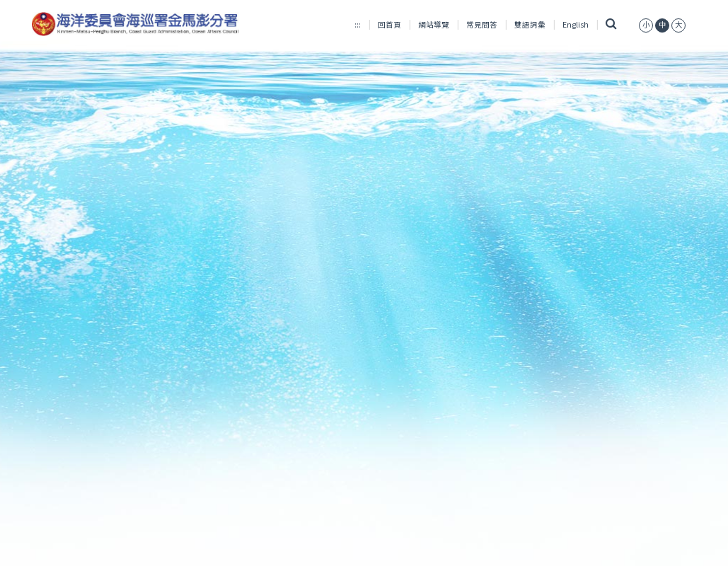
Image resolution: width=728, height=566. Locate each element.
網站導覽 (434, 24)
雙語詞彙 (530, 24)
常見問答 (482, 24)
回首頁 (389, 24)
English (576, 24)
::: (358, 24)
